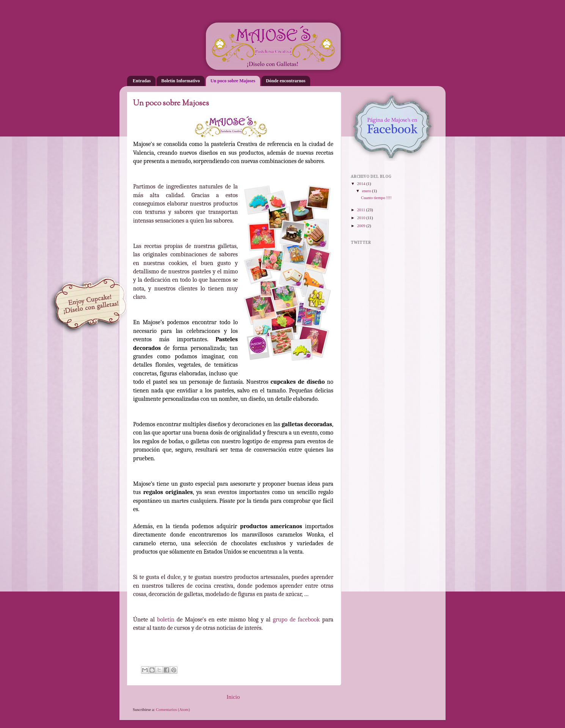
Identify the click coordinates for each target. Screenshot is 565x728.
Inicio (233, 697)
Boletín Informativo (180, 81)
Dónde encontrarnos (286, 81)
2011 (362, 210)
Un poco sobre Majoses (233, 81)
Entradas (142, 81)
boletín (166, 620)
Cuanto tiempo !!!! (376, 198)
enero (367, 191)
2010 (362, 218)
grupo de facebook (296, 620)
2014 (362, 184)
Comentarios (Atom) (173, 709)
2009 (362, 226)
